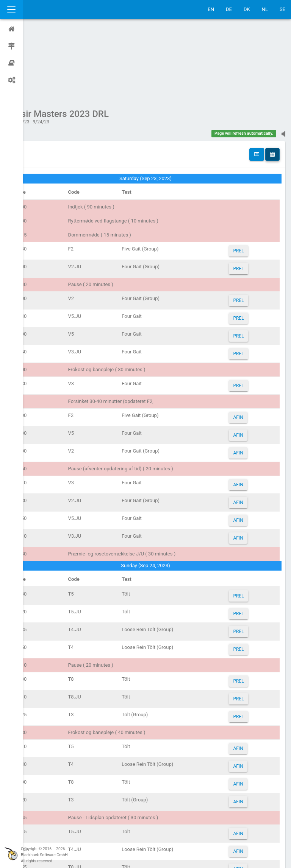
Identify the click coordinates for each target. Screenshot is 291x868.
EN (211, 9)
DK (247, 9)
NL (265, 9)
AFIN (242, 345)
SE (282, 9)
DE (229, 9)
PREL (243, 179)
